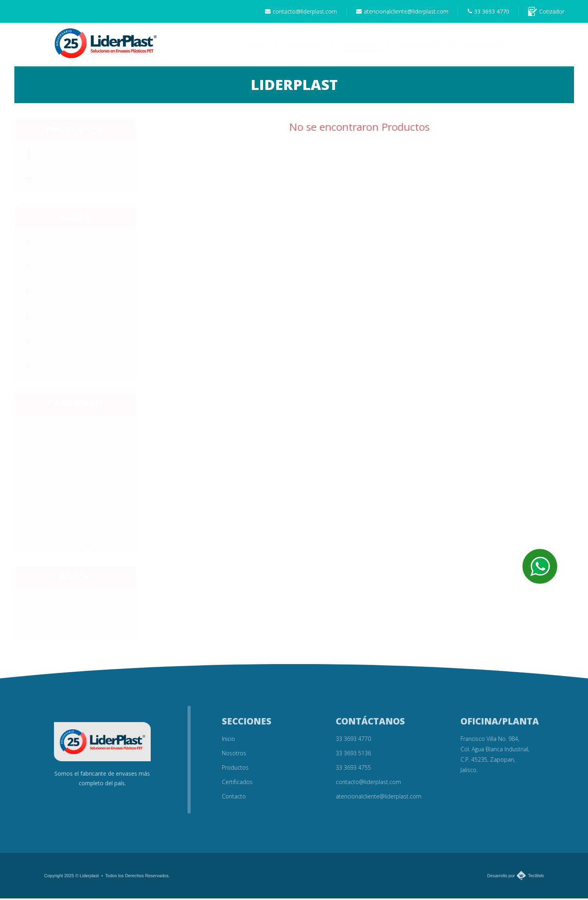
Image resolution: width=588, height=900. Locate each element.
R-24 (75, 601)
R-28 (35, 616)
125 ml (106, 471)
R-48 (115, 616)
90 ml (45, 456)
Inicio (255, 46)
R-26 (115, 601)
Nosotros (304, 46)
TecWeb (536, 877)
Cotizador (545, 12)
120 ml (45, 471)
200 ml (105, 500)
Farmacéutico (51, 343)
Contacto (234, 798)
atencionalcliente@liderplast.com (397, 12)
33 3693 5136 (353, 755)
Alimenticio (47, 243)
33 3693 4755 (353, 769)
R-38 (75, 616)
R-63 (35, 630)
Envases (42, 156)
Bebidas (42, 268)
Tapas (38, 181)
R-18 (35, 601)
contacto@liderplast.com (294, 12)
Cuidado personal (57, 318)
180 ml (105, 485)
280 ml (105, 528)
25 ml (45, 428)
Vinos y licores (51, 367)
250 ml (45, 528)
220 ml (106, 514)
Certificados (420, 46)
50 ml (45, 442)
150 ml (45, 485)
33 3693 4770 (485, 12)
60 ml (105, 442)
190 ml (45, 500)
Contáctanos (483, 46)
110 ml (106, 456)
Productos (360, 46)
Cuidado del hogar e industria (76, 293)
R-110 (75, 630)
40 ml (106, 428)
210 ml (45, 514)
